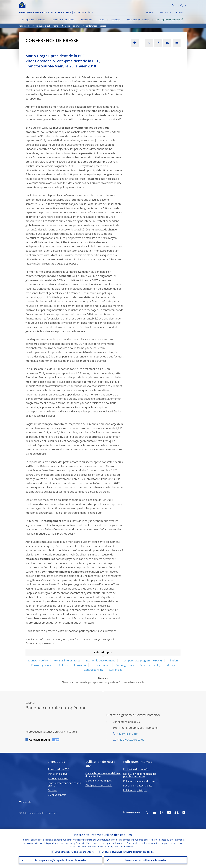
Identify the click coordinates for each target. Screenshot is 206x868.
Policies (64, 665)
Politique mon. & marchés (34, 20)
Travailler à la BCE (58, 774)
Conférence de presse (72, 26)
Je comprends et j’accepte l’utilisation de (61, 860)
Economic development (101, 660)
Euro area (80, 665)
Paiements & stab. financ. (63, 20)
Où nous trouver (57, 795)
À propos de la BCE (58, 769)
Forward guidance (42, 665)
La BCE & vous (165, 12)
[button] (178, 6)
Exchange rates (125, 665)
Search (173, 6)
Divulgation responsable (99, 785)
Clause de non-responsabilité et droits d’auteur (103, 775)
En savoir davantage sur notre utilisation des (128, 852)
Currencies (116, 670)
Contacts (52, 790)
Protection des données (136, 769)
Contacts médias (40, 740)
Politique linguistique (135, 790)
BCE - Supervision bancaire (170, 20)
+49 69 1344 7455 (127, 734)
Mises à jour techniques (99, 781)
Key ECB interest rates (67, 660)
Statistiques (87, 20)
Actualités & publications (138, 20)
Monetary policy (38, 660)
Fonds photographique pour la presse (65, 784)
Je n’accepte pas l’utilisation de (145, 860)
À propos (150, 12)
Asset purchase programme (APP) (141, 660)
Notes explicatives (58, 778)
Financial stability (150, 665)
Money (171, 665)
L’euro (101, 20)
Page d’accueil (25, 26)
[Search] (158, 5)
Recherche (115, 20)
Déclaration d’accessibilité (138, 786)
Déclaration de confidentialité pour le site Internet (140, 775)
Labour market (101, 665)
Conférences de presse (96, 26)
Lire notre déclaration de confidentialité (75, 852)
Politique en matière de (141, 781)
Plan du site (26, 802)
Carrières (180, 12)
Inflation (173, 660)
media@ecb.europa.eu (131, 740)
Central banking (94, 670)
